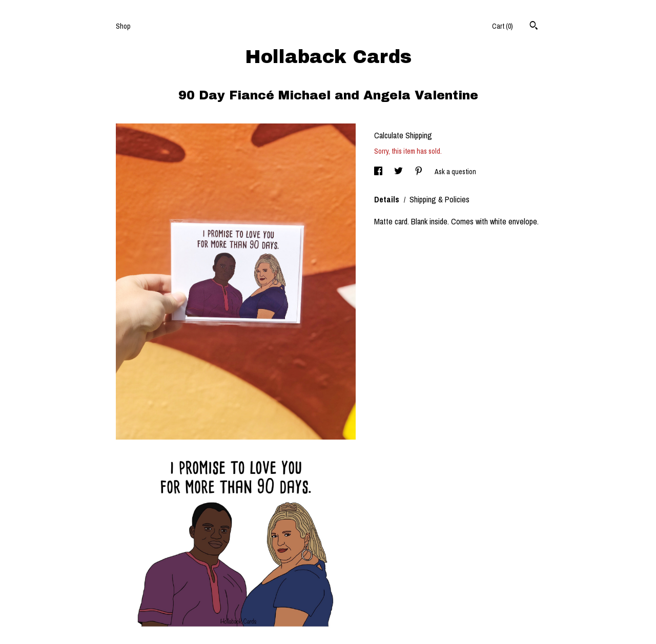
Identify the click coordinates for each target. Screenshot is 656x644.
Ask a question (455, 172)
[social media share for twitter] (399, 172)
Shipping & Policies (439, 199)
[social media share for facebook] (379, 172)
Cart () (503, 26)
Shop (123, 26)
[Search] (534, 27)
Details (388, 199)
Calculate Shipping (403, 135)
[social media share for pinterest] (419, 172)
